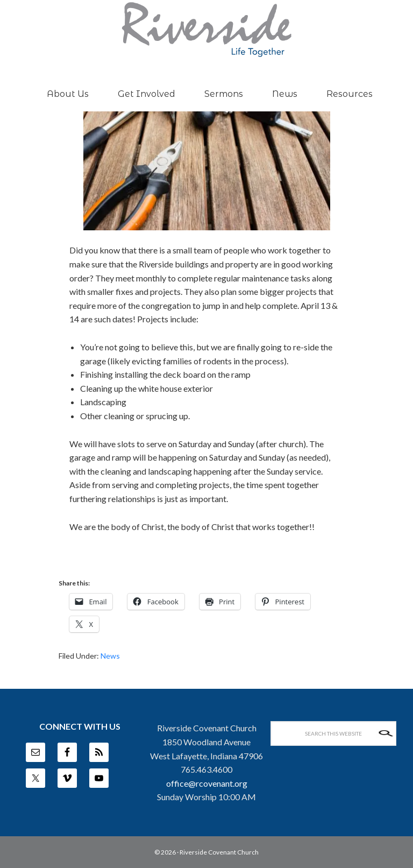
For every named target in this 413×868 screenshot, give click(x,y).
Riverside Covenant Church (219, 852)
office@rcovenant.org (207, 783)
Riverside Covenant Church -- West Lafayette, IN (206, 30)
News (110, 656)
